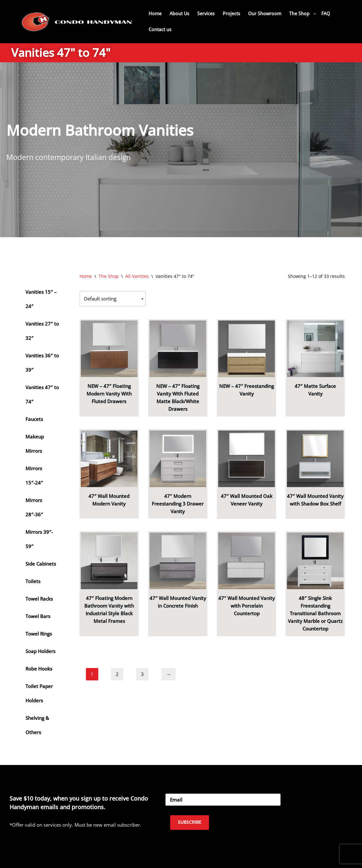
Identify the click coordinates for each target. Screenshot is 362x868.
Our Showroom (265, 14)
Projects (231, 14)
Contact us (160, 30)
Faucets (34, 419)
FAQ (326, 14)
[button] (315, 14)
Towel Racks (39, 599)
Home (155, 14)
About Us (179, 14)
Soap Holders (40, 651)
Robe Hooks (39, 669)
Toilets (33, 581)
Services (206, 14)
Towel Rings (39, 634)
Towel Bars (38, 616)
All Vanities (137, 276)
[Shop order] (113, 299)
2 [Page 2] (117, 674)
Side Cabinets (41, 564)
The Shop (109, 276)
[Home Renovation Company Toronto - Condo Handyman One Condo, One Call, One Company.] (76, 21)
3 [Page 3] (142, 674)
